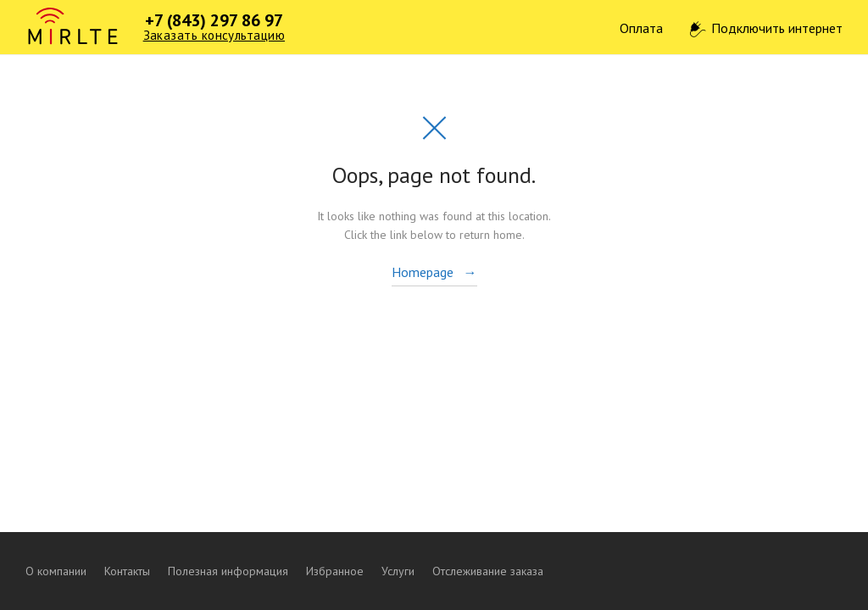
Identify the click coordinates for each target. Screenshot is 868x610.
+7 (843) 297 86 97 (214, 20)
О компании (56, 571)
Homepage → (434, 272)
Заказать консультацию (214, 36)
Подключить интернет (777, 28)
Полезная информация (228, 571)
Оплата (641, 28)
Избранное (335, 571)
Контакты (127, 571)
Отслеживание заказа (488, 571)
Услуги (398, 571)
